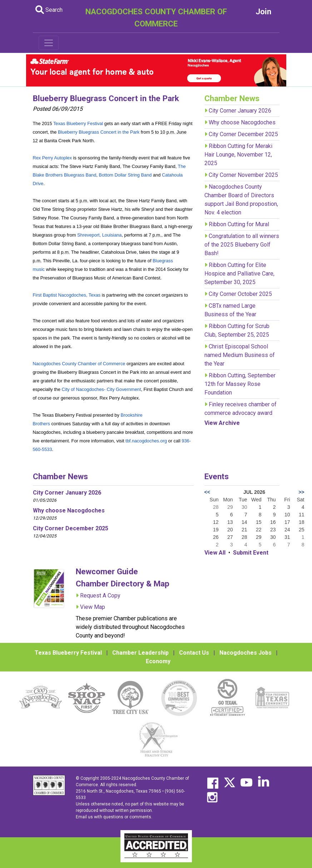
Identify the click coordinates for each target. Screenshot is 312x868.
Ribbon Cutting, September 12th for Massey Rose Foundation (240, 384)
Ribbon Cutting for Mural (239, 224)
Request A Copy (100, 596)
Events (217, 476)
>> (301, 492)
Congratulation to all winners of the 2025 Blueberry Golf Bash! (242, 245)
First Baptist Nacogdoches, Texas (67, 295)
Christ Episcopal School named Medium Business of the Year (240, 355)
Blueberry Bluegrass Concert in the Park (99, 132)
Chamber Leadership (140, 653)
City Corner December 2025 (243, 134)
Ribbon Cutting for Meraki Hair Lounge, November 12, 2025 (238, 155)
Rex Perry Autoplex (53, 158)
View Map (93, 607)
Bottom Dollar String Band (125, 175)
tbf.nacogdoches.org (146, 441)
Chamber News (60, 476)
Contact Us (194, 653)
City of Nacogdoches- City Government (101, 389)
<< (207, 492)
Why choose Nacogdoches (242, 122)
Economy (158, 661)
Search (49, 10)
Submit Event (251, 553)
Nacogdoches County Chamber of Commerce (79, 364)
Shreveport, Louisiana (100, 235)
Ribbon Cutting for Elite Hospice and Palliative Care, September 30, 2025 (239, 274)
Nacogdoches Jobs (246, 653)
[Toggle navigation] (49, 43)
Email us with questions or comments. (114, 817)
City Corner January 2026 (240, 111)
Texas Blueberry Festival (78, 123)
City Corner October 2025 (240, 294)
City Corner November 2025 (243, 175)
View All (215, 553)
